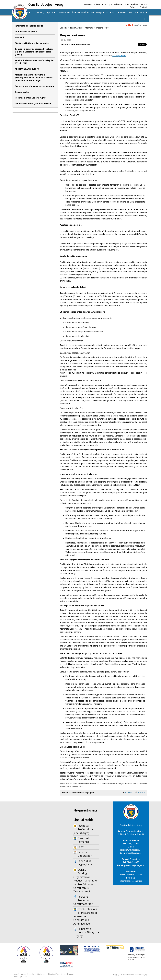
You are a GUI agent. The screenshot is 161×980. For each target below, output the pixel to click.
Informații (97, 12)
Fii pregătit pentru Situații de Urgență (86, 932)
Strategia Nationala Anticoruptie (32, 43)
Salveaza (141, 792)
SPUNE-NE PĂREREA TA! (95, 4)
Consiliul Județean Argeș (71, 28)
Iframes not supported (35, 848)
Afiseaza (129, 792)
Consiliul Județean (44, 12)
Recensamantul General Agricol (31, 98)
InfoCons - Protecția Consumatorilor (83, 900)
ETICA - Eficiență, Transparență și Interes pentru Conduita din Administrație (86, 916)
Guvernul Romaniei (83, 840)
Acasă (17, 974)
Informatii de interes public (29, 26)
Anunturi (19, 37)
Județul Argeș (22, 12)
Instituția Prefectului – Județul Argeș (83, 829)
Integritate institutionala (122, 12)
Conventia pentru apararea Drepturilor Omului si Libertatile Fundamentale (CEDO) (35, 52)
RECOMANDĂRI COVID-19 (27, 69)
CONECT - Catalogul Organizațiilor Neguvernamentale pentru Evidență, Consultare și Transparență (85, 881)
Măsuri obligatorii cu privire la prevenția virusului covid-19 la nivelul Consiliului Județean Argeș (34, 78)
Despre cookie (22, 92)
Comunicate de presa (26, 32)
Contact (143, 7)
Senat (81, 847)
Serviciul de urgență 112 (85, 863)
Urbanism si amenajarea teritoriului (33, 104)
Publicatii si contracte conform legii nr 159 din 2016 (35, 62)
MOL (144, 12)
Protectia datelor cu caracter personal (35, 86)
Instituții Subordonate (58, 974)
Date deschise (132, 4)
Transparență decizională (73, 12)
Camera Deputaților (85, 854)
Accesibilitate (116, 4)
